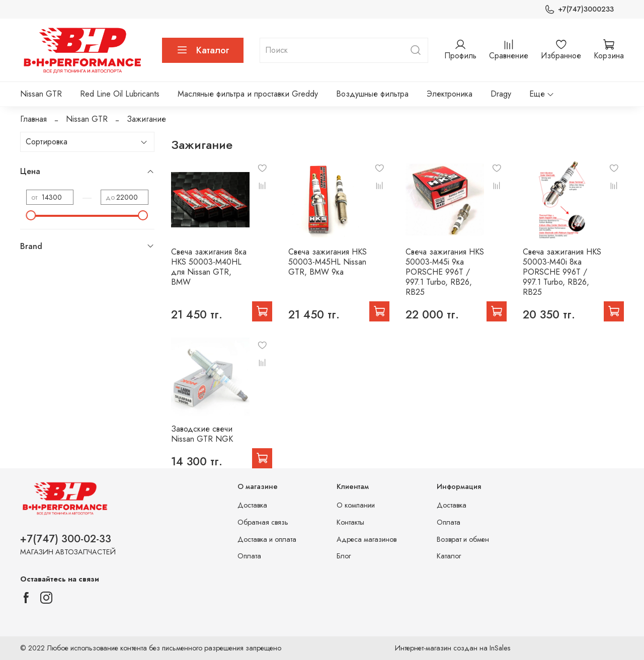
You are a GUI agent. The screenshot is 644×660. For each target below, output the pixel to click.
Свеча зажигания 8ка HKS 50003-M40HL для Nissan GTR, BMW (209, 267)
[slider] (31, 215)
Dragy (501, 94)
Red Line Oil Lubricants (120, 94)
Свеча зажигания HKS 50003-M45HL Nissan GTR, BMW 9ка (328, 262)
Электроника (450, 94)
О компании (356, 505)
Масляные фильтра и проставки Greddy (248, 94)
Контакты (350, 522)
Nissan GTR (41, 94)
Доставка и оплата (267, 539)
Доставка (252, 505)
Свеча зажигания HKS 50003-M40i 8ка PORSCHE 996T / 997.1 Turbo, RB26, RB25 (562, 272)
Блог (344, 556)
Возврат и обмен (463, 539)
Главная (33, 119)
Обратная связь (263, 522)
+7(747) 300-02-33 (66, 539)
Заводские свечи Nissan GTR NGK (202, 434)
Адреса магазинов (367, 539)
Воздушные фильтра (372, 94)
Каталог (203, 50)
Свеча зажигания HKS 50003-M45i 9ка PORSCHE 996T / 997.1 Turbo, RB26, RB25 (445, 272)
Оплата (249, 556)
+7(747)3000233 (579, 9)
